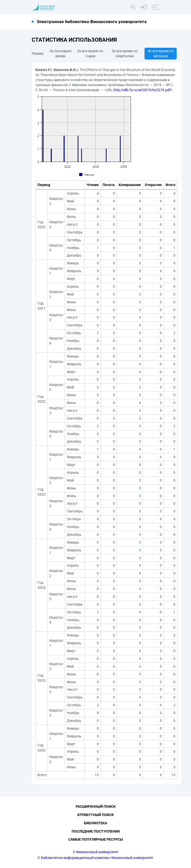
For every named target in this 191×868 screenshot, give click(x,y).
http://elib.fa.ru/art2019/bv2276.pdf (142, 90)
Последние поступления (96, 831)
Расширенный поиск (96, 806)
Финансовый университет (97, 852)
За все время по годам (90, 53)
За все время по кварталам (125, 53)
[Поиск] (133, 7)
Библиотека (95, 823)
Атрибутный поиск (95, 815)
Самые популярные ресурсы (96, 839)
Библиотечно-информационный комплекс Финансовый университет (97, 858)
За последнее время (60, 53)
